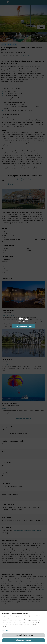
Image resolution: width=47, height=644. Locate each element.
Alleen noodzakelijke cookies (23, 635)
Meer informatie (6, 630)
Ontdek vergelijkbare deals (23, 326)
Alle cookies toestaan (23, 640)
